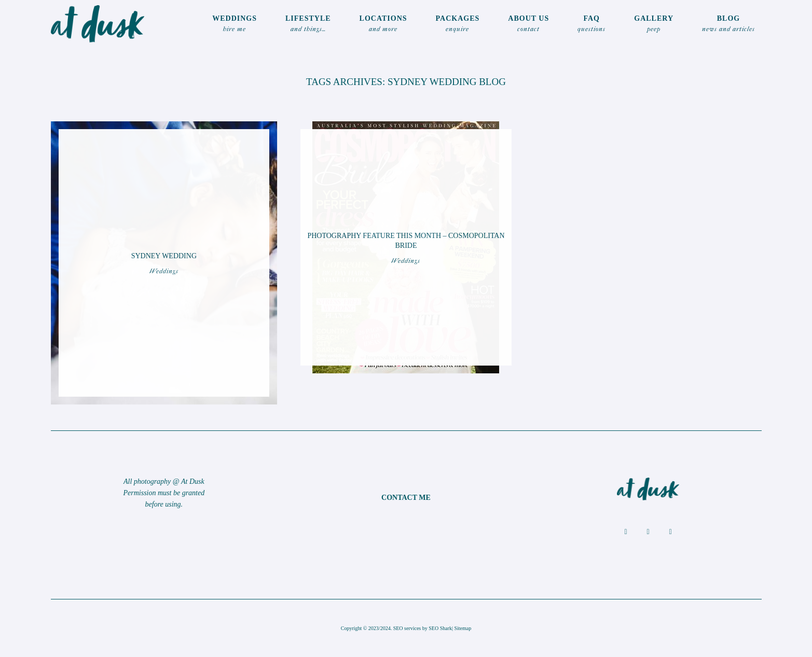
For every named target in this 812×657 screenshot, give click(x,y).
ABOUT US (528, 25)
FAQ (591, 25)
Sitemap (463, 628)
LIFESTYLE (308, 25)
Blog (728, 25)
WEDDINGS (235, 25)
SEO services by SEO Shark (423, 628)
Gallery (654, 25)
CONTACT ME (406, 498)
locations (383, 25)
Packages (458, 25)
